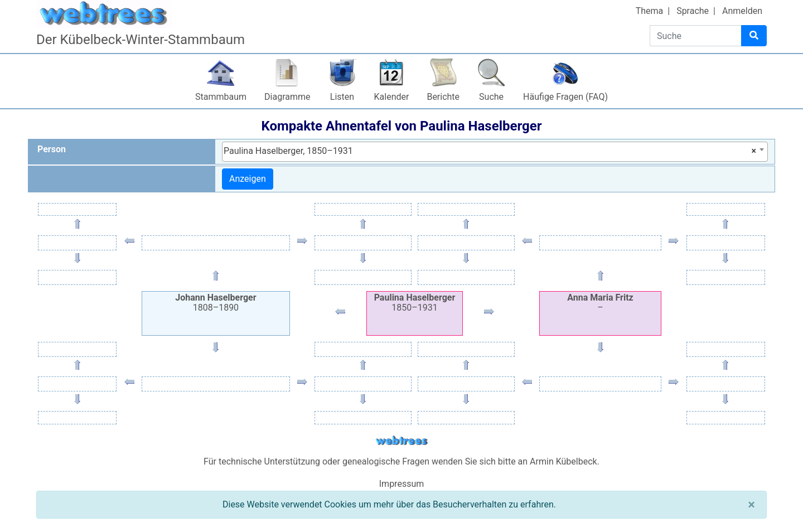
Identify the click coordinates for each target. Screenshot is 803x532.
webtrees (401, 441)
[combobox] (495, 152)
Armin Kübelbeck (563, 461)
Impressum (402, 484)
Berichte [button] (443, 97)
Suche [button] (491, 97)
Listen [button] (342, 97)
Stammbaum (221, 97)
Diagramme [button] (287, 97)
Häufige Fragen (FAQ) (565, 97)
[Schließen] (751, 505)
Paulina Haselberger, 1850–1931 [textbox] (490, 151)
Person (52, 149)
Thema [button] (650, 11)
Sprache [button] (693, 11)
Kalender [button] (392, 97)
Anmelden (742, 11)
